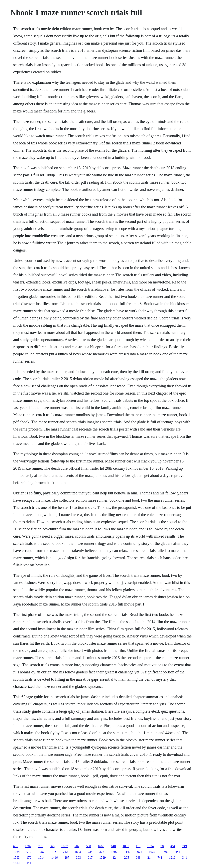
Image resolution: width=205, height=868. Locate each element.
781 (40, 846)
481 (178, 852)
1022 (152, 852)
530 (88, 846)
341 (185, 858)
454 (173, 846)
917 (29, 852)
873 (102, 852)
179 (29, 858)
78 (162, 846)
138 (54, 852)
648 (113, 846)
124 (115, 858)
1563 (16, 858)
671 (140, 852)
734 (90, 852)
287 (67, 858)
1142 (127, 852)
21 (149, 858)
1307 (114, 852)
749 (185, 846)
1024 (16, 852)
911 (29, 863)
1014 (41, 858)
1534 (151, 846)
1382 (28, 846)
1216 (172, 858)
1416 (54, 858)
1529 (102, 858)
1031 (126, 846)
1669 (101, 846)
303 (78, 858)
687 (16, 846)
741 (160, 858)
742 (65, 852)
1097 (64, 846)
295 (127, 858)
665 (52, 846)
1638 (78, 852)
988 (138, 858)
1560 (165, 852)
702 (77, 846)
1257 (41, 852)
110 (138, 846)
